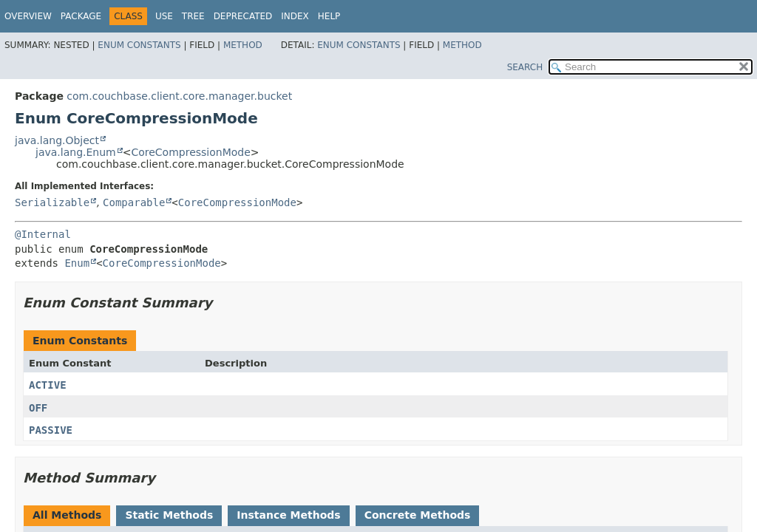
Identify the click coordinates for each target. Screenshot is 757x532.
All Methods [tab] (67, 515)
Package (81, 16)
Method (243, 45)
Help (329, 16)
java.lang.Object (57, 140)
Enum (77, 263)
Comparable (134, 202)
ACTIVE (48, 385)
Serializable (52, 202)
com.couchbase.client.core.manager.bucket (179, 96)
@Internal (43, 234)
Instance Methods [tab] (288, 515)
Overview (28, 16)
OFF (38, 408)
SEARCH (525, 67)
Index (295, 16)
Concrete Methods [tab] (418, 515)
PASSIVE (51, 430)
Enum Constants (139, 45)
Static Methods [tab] (169, 515)
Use (164, 16)
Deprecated (243, 16)
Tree (193, 16)
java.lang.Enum (76, 152)
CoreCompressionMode (190, 152)
